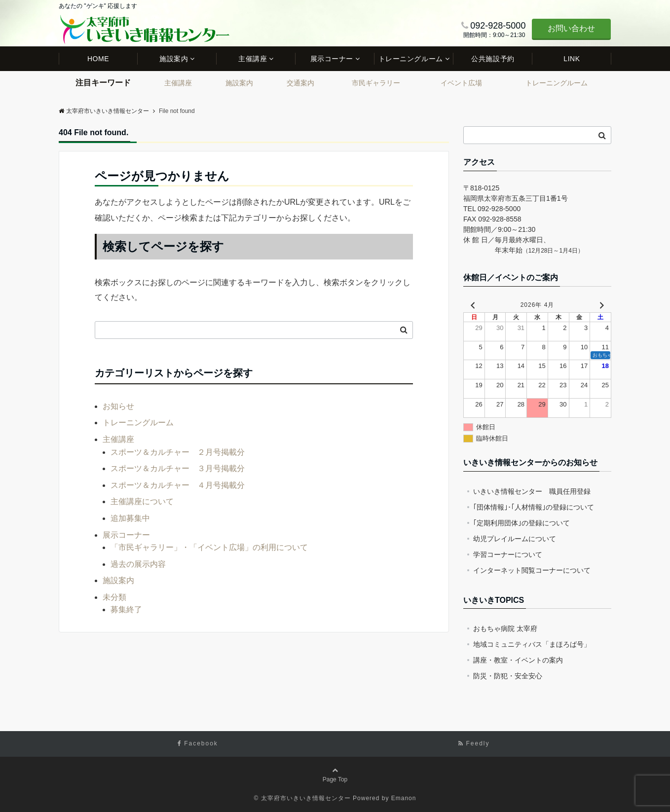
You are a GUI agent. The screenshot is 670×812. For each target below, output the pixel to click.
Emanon (404, 798)
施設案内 (174, 59)
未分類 (114, 597)
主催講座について (142, 501)
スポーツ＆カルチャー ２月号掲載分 (178, 452)
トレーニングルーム (411, 59)
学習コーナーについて (508, 554)
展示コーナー (332, 59)
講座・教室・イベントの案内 (518, 660)
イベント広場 (461, 83)
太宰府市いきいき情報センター (104, 111)
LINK (572, 59)
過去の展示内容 (138, 564)
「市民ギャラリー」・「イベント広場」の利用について (209, 547)
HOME (98, 59)
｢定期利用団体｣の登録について (521, 523)
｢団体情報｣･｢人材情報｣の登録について (534, 507)
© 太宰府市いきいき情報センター (302, 798)
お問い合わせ (571, 28)
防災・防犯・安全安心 (508, 676)
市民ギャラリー (376, 83)
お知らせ (118, 406)
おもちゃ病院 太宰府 (505, 628)
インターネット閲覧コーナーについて (532, 570)
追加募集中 (130, 518)
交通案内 (300, 83)
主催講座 (253, 59)
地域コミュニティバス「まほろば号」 (532, 644)
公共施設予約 (493, 59)
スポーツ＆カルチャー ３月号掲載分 (178, 468)
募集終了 (126, 609)
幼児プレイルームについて (515, 539)
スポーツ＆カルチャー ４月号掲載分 (178, 485)
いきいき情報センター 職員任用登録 (532, 491)
